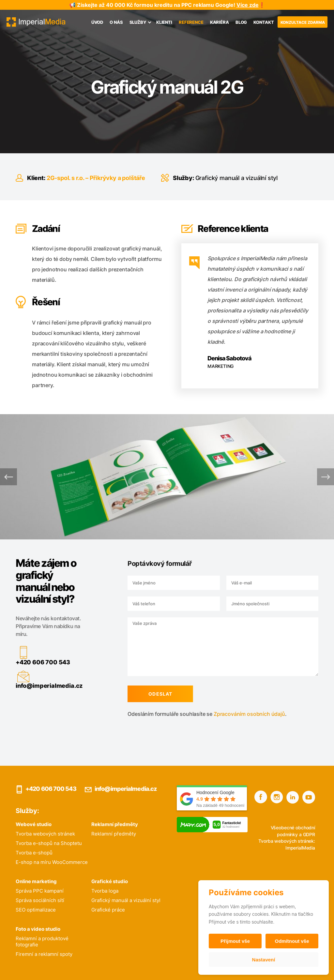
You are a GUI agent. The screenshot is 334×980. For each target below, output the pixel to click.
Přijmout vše (235, 941)
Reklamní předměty (114, 834)
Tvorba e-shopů (34, 853)
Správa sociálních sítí (40, 900)
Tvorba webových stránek (45, 834)
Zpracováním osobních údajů (242, 714)
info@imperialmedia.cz (41, 686)
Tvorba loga (105, 891)
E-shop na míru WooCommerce (52, 862)
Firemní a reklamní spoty (44, 954)
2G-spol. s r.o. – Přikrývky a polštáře (96, 178)
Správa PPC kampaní (40, 891)
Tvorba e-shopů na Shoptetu (49, 843)
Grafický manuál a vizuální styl (236, 178)
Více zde (248, 5)
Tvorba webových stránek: (287, 841)
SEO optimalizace (36, 910)
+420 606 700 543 (35, 662)
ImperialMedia (300, 848)
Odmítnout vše (292, 941)
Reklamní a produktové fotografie (42, 942)
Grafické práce (108, 910)
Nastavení (264, 960)
